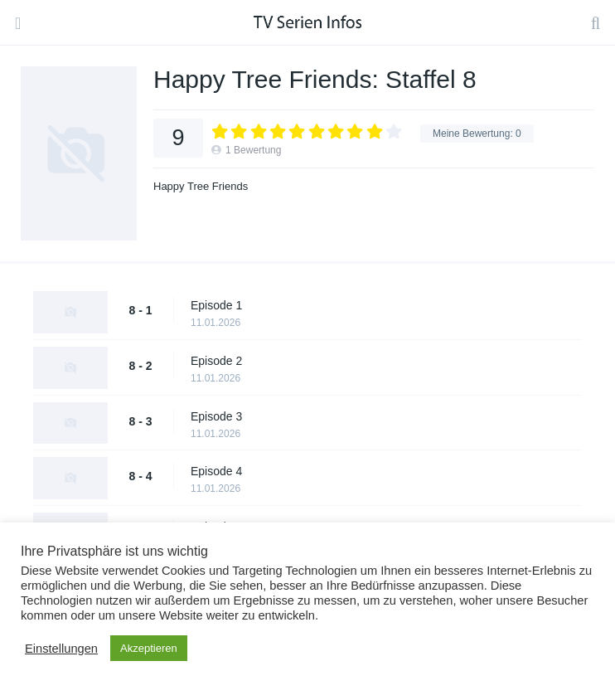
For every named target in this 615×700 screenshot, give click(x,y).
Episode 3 (216, 416)
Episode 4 (216, 471)
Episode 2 (216, 361)
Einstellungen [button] (61, 649)
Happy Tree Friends (201, 186)
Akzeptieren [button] (149, 648)
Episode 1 (216, 305)
